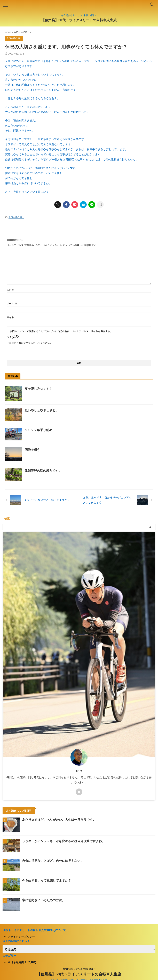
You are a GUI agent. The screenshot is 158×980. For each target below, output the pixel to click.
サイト (10, 317)
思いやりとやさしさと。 (42, 410)
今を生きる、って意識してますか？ (47, 881)
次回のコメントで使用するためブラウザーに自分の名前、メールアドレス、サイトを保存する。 (61, 331)
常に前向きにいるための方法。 (44, 900)
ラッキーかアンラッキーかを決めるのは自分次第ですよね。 (64, 841)
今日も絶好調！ (16, 217)
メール (12, 303)
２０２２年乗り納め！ (40, 430)
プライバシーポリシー (21, 937)
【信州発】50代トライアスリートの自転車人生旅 (79, 20)
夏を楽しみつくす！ (38, 389)
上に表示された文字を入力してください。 (29, 343)
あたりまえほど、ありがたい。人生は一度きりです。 (59, 820)
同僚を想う (32, 450)
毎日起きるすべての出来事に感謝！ (79, 969)
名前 (11, 289)
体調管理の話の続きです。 (43, 471)
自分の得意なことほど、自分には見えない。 (53, 861)
